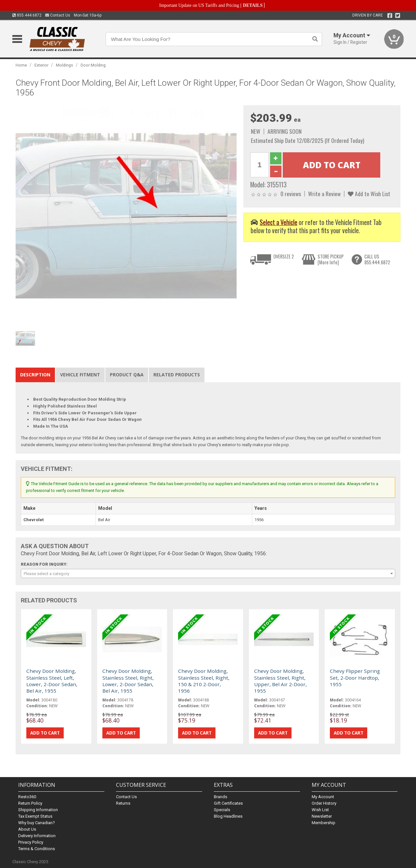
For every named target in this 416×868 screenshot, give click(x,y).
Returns (123, 803)
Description (35, 375)
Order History (324, 803)
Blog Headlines (228, 816)
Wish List (320, 810)
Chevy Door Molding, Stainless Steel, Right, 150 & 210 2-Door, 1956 (204, 681)
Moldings (65, 65)
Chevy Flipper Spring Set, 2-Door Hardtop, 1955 (355, 678)
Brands (221, 797)
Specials (222, 810)
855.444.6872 (27, 15)
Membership (324, 823)
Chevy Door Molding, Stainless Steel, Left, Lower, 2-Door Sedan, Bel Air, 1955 (52, 681)
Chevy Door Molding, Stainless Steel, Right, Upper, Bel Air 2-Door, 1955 (280, 681)
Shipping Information (38, 810)
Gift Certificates (228, 803)
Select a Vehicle (279, 222)
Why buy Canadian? (37, 823)
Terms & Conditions (37, 849)
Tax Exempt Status (35, 816)
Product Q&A (127, 375)
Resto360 (27, 797)
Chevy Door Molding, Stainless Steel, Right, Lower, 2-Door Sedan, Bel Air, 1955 (128, 681)
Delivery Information (37, 836)
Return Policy (30, 803)
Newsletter (322, 816)
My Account (323, 797)
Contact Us (58, 15)
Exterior (41, 65)
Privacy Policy (31, 842)
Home (21, 65)
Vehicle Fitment (80, 375)
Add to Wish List (369, 194)
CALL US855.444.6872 (377, 259)
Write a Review (324, 194)
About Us (27, 829)
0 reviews (291, 194)
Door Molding (93, 65)
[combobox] (208, 573)
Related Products (177, 375)
